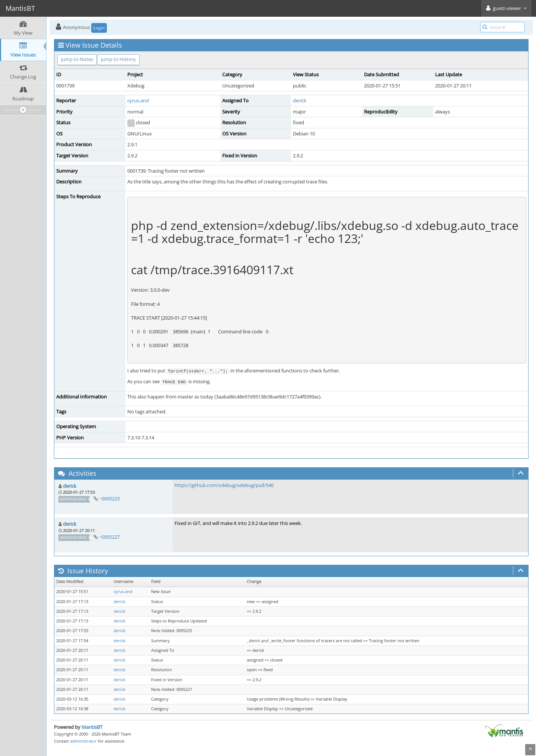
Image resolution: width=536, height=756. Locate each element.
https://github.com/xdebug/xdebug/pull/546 (224, 485)
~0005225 (109, 499)
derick (300, 100)
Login (99, 28)
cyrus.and (138, 100)
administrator (83, 741)
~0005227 (109, 537)
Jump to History (118, 59)
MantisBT (92, 727)
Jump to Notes (77, 59)
